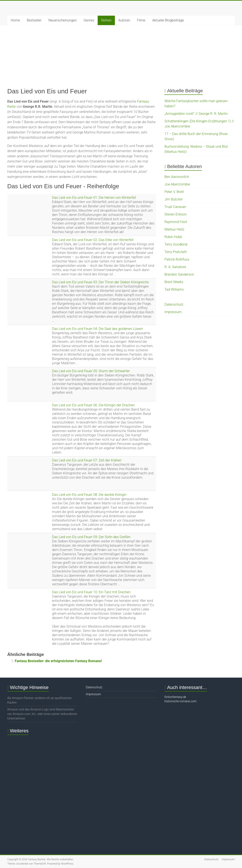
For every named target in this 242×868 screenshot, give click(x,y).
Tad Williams (174, 289)
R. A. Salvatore (175, 267)
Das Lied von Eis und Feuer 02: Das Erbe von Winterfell (93, 240)
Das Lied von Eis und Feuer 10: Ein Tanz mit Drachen (91, 592)
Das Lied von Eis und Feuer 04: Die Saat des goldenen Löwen (98, 329)
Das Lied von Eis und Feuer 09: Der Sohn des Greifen (91, 537)
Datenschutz (174, 304)
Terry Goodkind (176, 244)
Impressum (173, 312)
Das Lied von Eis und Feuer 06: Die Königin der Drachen (93, 405)
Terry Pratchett (176, 252)
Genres (89, 20)
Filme (141, 20)
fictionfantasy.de (175, 697)
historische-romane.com (180, 701)
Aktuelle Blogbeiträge (168, 20)
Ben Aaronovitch (177, 177)
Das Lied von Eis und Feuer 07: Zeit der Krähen (87, 460)
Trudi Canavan (175, 207)
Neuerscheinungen (62, 20)
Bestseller (34, 20)
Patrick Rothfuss (177, 259)
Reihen (106, 20)
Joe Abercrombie (177, 184)
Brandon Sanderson (179, 274)
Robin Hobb (173, 237)
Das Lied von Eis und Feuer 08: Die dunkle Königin (89, 495)
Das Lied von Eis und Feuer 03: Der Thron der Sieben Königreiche (100, 282)
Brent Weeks (174, 282)
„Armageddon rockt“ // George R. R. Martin (196, 114)
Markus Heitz (174, 229)
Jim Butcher (173, 199)
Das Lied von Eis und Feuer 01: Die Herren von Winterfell (94, 198)
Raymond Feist (176, 222)
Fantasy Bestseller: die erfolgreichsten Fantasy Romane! (58, 661)
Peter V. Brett (174, 192)
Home (15, 20)
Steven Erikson (175, 214)
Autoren (124, 20)
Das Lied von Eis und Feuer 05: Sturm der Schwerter (91, 371)
